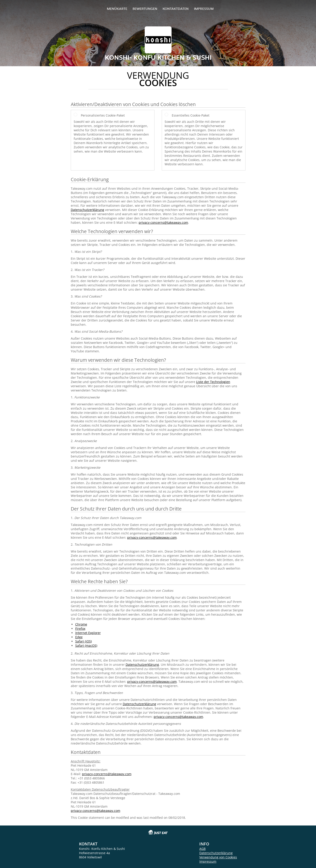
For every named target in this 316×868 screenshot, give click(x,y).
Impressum (204, 9)
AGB (202, 849)
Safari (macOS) (86, 646)
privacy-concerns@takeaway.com (163, 222)
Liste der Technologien (213, 382)
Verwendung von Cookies (218, 857)
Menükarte (117, 9)
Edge (79, 637)
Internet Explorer (88, 633)
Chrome (81, 624)
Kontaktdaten (176, 9)
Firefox (80, 629)
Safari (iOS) (84, 641)
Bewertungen (145, 9)
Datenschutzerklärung (87, 210)
